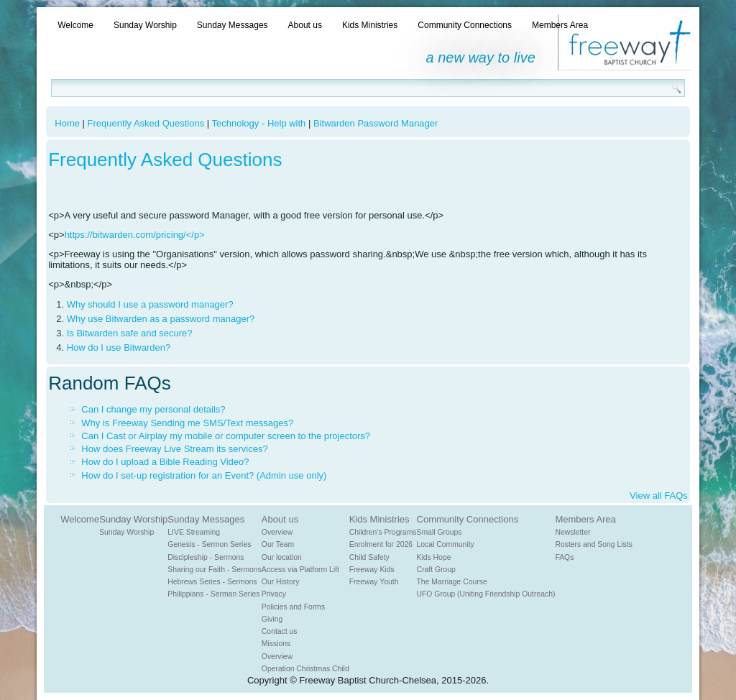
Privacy (274, 594)
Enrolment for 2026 (381, 544)
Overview (277, 532)
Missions (276, 644)
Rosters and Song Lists (593, 544)
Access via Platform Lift (300, 570)
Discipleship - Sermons (206, 557)
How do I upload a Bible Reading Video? (165, 462)
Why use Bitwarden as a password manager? (161, 319)
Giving (272, 619)
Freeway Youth (374, 582)
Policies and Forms (293, 607)
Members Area (560, 25)
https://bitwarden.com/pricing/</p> (135, 235)
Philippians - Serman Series (213, 594)
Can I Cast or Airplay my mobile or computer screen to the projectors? (226, 436)
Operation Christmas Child (305, 669)
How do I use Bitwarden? (119, 347)
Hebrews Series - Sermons (212, 582)
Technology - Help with (259, 123)
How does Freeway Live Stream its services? (174, 449)
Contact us (280, 631)
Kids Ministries (370, 25)
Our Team (278, 544)
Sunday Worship (145, 25)
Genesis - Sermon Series (209, 544)
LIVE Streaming (194, 532)
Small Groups (440, 532)
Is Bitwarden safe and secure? (130, 333)
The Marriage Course (452, 582)
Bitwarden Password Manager (376, 123)
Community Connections (465, 25)
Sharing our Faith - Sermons (215, 570)
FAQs (564, 557)
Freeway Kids (372, 570)
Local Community (446, 544)
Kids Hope (434, 557)
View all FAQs (659, 496)
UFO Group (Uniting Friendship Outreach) (486, 594)
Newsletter (572, 532)
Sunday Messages (233, 25)
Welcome (75, 25)
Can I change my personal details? (153, 409)
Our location (282, 557)
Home (67, 123)
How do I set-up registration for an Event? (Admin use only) (204, 475)
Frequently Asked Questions (146, 123)
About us (305, 25)
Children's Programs (383, 532)
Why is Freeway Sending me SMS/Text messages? (187, 423)
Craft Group (436, 570)
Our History (281, 582)
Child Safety (369, 557)
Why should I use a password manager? (150, 304)
